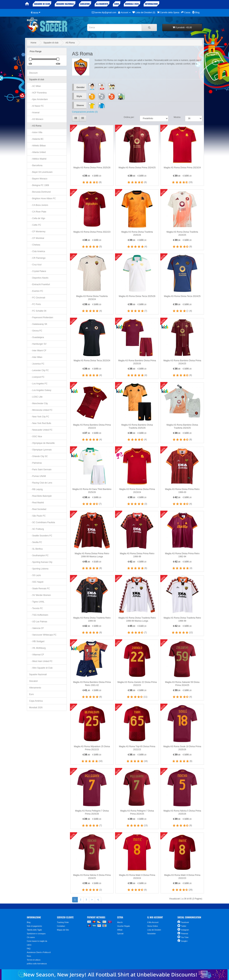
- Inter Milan (36, 357)
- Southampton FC (39, 555)
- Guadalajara (37, 337)
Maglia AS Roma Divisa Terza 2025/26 (137, 296)
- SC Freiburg (36, 529)
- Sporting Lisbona (39, 569)
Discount (33, 73)
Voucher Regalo (124, 926)
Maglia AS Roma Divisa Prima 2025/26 (92, 168)
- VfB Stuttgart (37, 641)
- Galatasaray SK (38, 324)
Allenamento (102, 4)
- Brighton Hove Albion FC (42, 199)
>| (98, 900)
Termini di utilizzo (34, 960)
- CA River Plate (38, 212)
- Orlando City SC (38, 456)
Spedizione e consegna (36, 934)
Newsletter (151, 934)
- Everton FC (36, 291)
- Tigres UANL (37, 602)
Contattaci (61, 926)
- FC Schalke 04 (38, 311)
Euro (117, 4)
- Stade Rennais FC (39, 589)
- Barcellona (36, 165)
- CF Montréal (37, 238)
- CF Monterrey (37, 232)
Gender (81, 87)
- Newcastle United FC (41, 430)
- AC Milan (35, 86)
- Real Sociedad (38, 509)
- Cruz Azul (35, 265)
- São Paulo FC (37, 516)
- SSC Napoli (36, 582)
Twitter (184, 926)
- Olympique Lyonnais (40, 450)
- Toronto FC (36, 608)
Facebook (185, 922)
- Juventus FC (37, 364)
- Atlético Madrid (38, 159)
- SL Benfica (36, 549)
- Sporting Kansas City (41, 562)
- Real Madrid (36, 503)
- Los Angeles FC (38, 384)
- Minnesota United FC (41, 410)
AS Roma (70, 43)
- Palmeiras (36, 463)
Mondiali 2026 (132, 4)
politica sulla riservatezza (37, 964)
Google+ (184, 941)
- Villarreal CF (37, 655)
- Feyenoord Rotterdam (41, 317)
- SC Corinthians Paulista (42, 522)
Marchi (120, 922)
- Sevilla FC (36, 542)
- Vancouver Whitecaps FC (43, 635)
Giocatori (85, 4)
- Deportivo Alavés (39, 278)
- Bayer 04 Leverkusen (41, 172)
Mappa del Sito (63, 930)
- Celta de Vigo (37, 218)
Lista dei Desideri (154, 930)
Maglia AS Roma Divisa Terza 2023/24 (92, 361)
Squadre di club (42, 4)
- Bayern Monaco (38, 179)
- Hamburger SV (38, 344)
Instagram (185, 930)
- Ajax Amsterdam (38, 99)
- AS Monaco (36, 119)
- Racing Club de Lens (41, 483)
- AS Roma (35, 126)
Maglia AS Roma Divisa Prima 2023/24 (182, 168)
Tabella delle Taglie (34, 930)
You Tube (185, 937)
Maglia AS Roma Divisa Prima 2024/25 (137, 168)
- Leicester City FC (39, 370)
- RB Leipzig (36, 489)
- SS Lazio (35, 575)
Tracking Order (63, 922)
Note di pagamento (34, 926)
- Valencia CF (36, 628)
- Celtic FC (35, 225)
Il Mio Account (153, 922)
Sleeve (80, 105)
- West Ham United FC (41, 661)
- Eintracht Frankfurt (40, 284)
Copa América (36, 701)
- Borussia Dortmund (40, 192)
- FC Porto (35, 304)
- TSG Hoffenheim (39, 615)
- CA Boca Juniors (39, 205)
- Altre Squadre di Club (41, 668)
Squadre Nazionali (65, 4)
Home (33, 43)
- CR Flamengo (37, 258)
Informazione (151, 4)
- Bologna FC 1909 (39, 185)
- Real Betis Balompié (40, 496)
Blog (29, 922)
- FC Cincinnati (37, 298)
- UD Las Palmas (38, 622)
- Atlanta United (37, 152)
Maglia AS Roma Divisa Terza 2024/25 (182, 296)
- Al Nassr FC (36, 106)
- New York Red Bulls (40, 423)
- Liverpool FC (37, 377)
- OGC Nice (36, 436)
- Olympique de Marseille (42, 443)
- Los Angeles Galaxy (40, 390)
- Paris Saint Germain (40, 470)
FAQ (29, 949)
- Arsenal (34, 113)
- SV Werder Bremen (40, 595)
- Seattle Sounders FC (41, 536)
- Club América (37, 251)
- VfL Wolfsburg (37, 648)
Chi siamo (31, 937)
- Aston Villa (36, 132)
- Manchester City (38, 403)
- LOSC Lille (36, 397)
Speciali (120, 934)
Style (79, 96)
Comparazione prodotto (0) (85, 112)
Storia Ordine (153, 926)
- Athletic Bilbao (37, 146)
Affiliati (120, 930)
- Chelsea (35, 245)
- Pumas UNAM (37, 476)
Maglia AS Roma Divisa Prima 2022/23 (92, 232)
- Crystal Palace (38, 271)
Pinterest (185, 934)
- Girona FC (36, 331)
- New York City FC (39, 417)
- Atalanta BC (36, 139)
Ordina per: (129, 117)
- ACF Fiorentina (38, 93)
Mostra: (177, 117)
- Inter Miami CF (38, 351)
